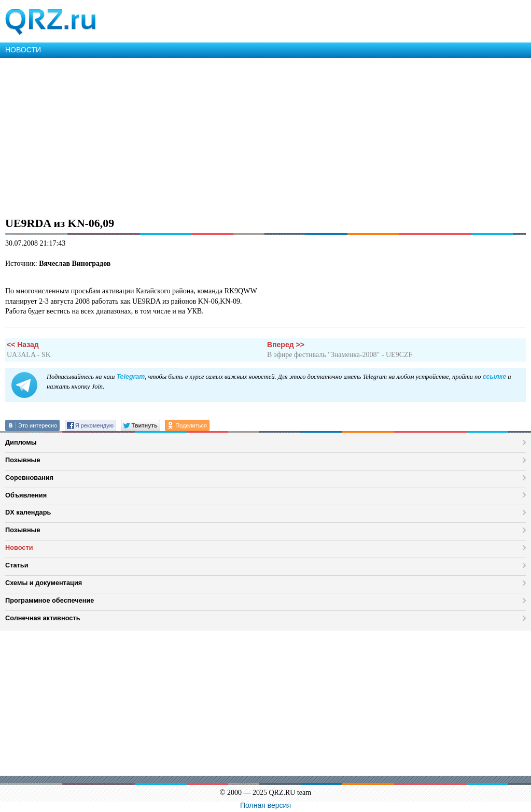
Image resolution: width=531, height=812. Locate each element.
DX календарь (28, 512)
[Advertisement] (265, 136)
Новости (19, 547)
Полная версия (265, 805)
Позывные (23, 460)
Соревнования (29, 478)
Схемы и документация (44, 583)
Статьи (17, 565)
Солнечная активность (43, 618)
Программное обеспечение (50, 600)
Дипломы (21, 442)
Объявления (26, 495)
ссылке (494, 377)
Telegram (130, 377)
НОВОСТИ (23, 50)
